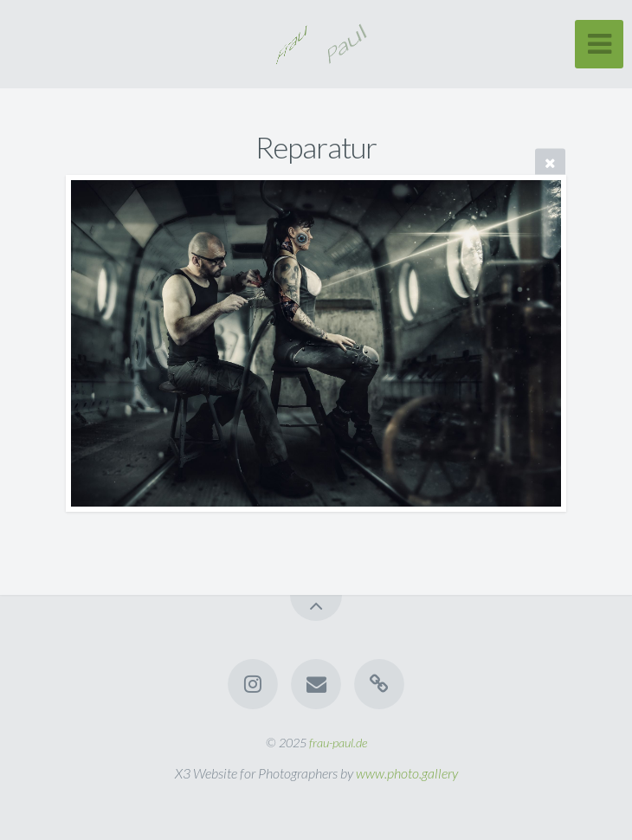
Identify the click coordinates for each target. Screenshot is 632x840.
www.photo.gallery (407, 773)
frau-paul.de (338, 743)
